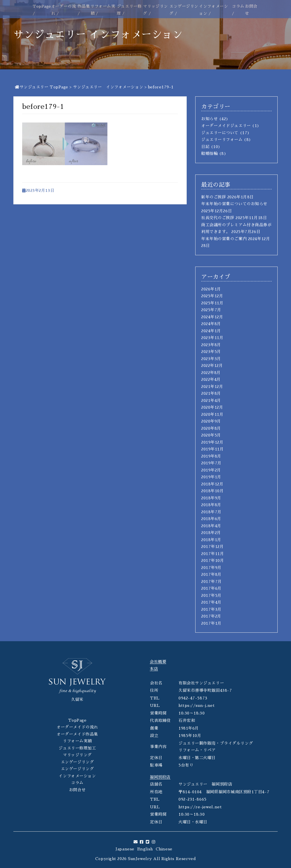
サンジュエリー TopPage (41, 87)
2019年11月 (212, 449)
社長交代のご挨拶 (218, 218)
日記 (205, 147)
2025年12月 (212, 296)
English (145, 849)
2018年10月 (212, 491)
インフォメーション (77, 776)
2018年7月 (211, 512)
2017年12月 (212, 547)
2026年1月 (211, 289)
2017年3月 (211, 609)
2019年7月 (211, 463)
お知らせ (209, 119)
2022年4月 (211, 379)
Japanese (125, 849)
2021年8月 (211, 393)
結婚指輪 (209, 153)
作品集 (84, 6)
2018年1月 (211, 540)
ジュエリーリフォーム (222, 140)
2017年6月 (211, 588)
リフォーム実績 (77, 741)
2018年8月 (211, 505)
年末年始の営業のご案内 (224, 239)
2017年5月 (211, 595)
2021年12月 (212, 387)
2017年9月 (211, 568)
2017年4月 (211, 602)
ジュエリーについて (220, 133)
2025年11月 (212, 303)
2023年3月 (211, 359)
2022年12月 (212, 366)
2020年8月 (211, 428)
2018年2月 (211, 533)
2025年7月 (211, 310)
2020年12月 (212, 407)
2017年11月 (213, 554)
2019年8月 (211, 456)
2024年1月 (211, 331)
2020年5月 (211, 435)
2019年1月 (211, 477)
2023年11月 (212, 338)
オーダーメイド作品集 (77, 734)
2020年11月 (212, 414)
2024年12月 (212, 317)
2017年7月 (212, 582)
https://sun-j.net (197, 705)
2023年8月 (211, 345)
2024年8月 (211, 324)
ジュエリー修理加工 (77, 748)
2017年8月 (211, 574)
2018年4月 (211, 526)
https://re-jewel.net (200, 807)
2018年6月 (211, 519)
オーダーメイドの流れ (77, 727)
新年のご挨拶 (214, 197)
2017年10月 (213, 560)
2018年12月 (212, 484)
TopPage (42, 6)
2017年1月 (211, 623)
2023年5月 (211, 352)
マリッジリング (77, 755)
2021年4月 (211, 400)
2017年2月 (211, 616)
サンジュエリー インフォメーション (108, 87)
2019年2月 (211, 470)
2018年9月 (211, 498)
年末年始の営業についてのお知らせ (234, 204)
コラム (238, 6)
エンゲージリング (77, 762)
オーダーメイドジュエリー (226, 126)
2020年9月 (211, 421)
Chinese (164, 849)
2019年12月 (212, 442)
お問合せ (77, 790)
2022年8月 (211, 373)
